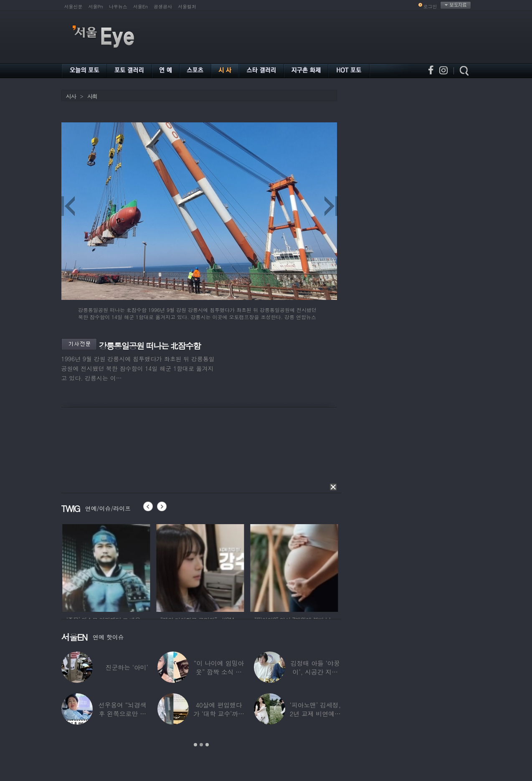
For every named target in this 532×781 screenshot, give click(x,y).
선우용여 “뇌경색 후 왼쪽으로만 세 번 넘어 (122, 714)
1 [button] (195, 745)
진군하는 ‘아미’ (127, 667)
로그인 (430, 6)
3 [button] (207, 745)
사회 (92, 96)
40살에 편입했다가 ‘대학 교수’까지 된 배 (219, 714)
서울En (141, 6)
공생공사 (163, 6)
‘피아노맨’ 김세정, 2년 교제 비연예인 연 (315, 714)
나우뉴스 (118, 6)
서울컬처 (187, 6)
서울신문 (73, 6)
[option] (124, 567)
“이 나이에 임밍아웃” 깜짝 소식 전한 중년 (219, 672)
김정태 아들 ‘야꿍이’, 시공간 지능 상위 (315, 672)
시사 (71, 96)
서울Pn (96, 6)
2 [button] (201, 745)
